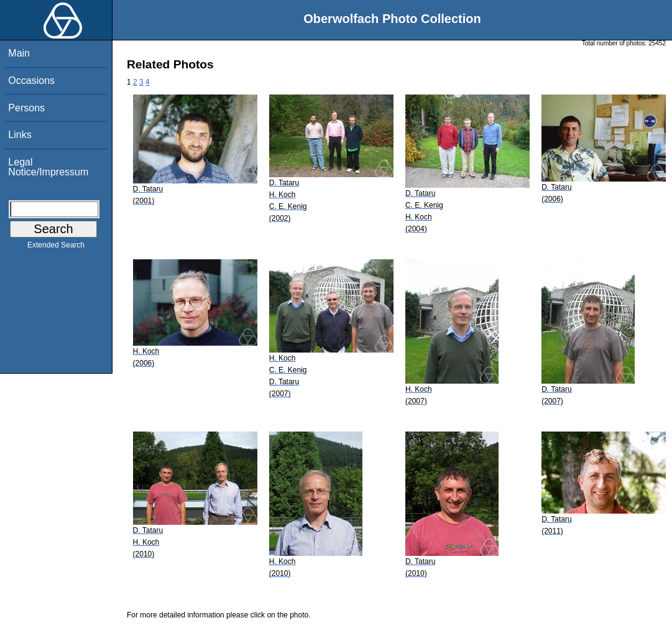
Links (20, 135)
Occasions (31, 81)
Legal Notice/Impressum (48, 167)
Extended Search (56, 247)
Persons (26, 108)
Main (19, 53)
